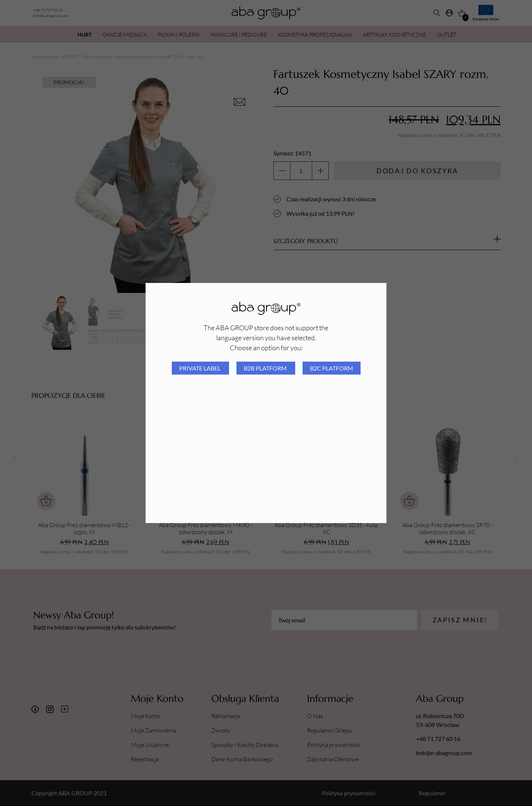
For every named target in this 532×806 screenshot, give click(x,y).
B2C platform (332, 368)
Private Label (200, 368)
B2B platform (266, 368)
